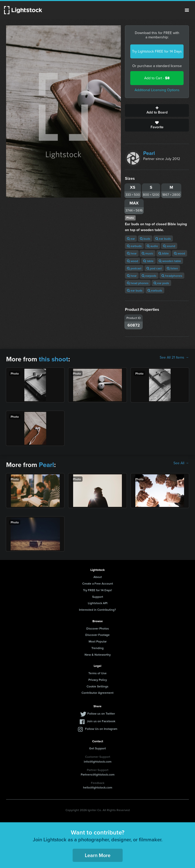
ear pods (161, 283)
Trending (97, 648)
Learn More (98, 855)
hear (132, 253)
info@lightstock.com (98, 761)
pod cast (154, 268)
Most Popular (98, 641)
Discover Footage (97, 635)
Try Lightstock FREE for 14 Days (157, 51)
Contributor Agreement (97, 693)
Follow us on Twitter (101, 713)
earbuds (134, 246)
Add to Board (157, 110)
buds (145, 239)
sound (169, 246)
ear (131, 239)
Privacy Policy (98, 680)
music (148, 253)
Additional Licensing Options (157, 90)
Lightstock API (98, 603)
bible (164, 253)
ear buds (163, 239)
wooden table (170, 261)
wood (180, 253)
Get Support (97, 748)
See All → (181, 463)
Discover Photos (98, 628)
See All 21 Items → (174, 358)
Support (98, 597)
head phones (138, 283)
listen (172, 268)
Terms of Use (97, 673)
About (98, 577)
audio (152, 246)
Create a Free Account (98, 583)
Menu (187, 10)
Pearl (149, 153)
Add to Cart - (157, 78)
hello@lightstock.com (98, 787)
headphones (172, 276)
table (148, 261)
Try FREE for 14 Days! (97, 590)
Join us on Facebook (101, 721)
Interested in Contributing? (97, 610)
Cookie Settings (97, 686)
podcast (134, 268)
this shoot (54, 359)
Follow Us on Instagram (101, 729)
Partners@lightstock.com (98, 774)
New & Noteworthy (98, 655)
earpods (149, 276)
